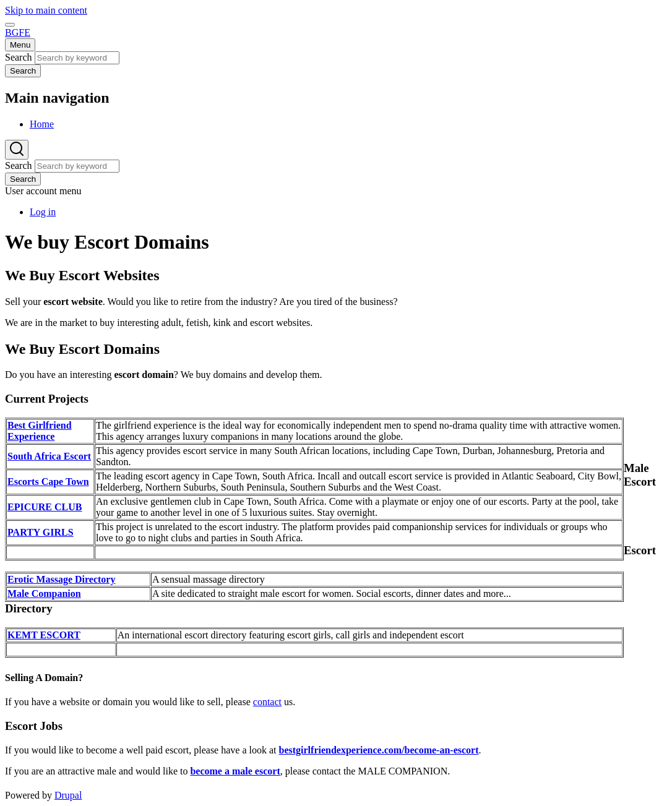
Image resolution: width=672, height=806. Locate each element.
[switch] (10, 25)
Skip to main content (46, 10)
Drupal (68, 795)
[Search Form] (17, 150)
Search (19, 57)
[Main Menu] (20, 45)
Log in (43, 212)
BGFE (18, 32)
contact (267, 702)
